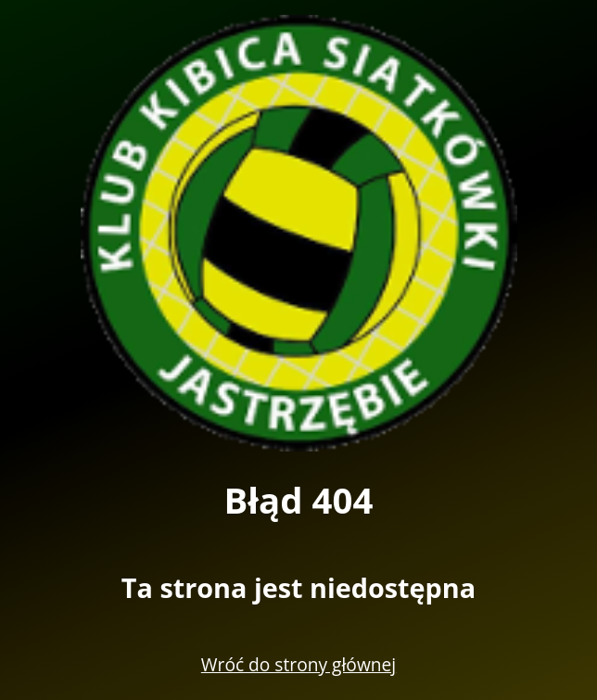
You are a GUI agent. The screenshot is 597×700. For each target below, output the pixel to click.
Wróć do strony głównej (298, 664)
